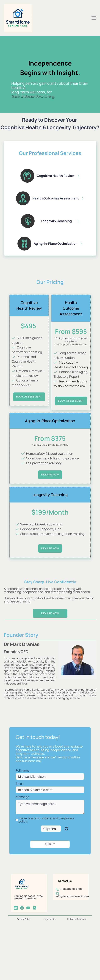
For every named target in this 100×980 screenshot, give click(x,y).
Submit (50, 844)
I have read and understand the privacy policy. (47, 820)
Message (22, 797)
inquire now (50, 475)
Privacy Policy (24, 919)
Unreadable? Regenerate (66, 829)
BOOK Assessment (71, 401)
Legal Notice (50, 919)
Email (20, 784)
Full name (23, 770)
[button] (50, 176)
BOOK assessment (29, 397)
